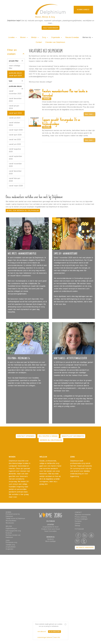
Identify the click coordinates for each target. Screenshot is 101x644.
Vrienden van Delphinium (55, 42)
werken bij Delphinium (51, 440)
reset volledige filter (14, 67)
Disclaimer (78, 521)
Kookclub (9, 533)
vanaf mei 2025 (15, 139)
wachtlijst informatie (73, 436)
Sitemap (77, 526)
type (11, 81)
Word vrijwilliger (51, 541)
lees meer (89, 114)
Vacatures (50, 539)
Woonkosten (10, 523)
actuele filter (14, 61)
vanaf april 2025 (15, 135)
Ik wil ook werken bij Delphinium (23, 211)
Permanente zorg (11, 542)
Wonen (24, 37)
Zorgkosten (9, 549)
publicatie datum (15, 86)
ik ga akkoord (55, 632)
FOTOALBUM (79, 529)
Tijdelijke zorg (10, 545)
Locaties (12, 37)
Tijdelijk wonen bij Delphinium (15, 518)
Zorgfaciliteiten (11, 547)
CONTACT (78, 512)
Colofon (78, 523)
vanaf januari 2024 (14, 107)
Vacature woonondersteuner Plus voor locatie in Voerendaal (65, 93)
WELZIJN (9, 526)
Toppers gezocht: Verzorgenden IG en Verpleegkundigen (61, 122)
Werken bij (88, 37)
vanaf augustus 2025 (15, 150)
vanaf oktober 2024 (14, 124)
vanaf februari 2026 (14, 180)
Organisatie (57, 37)
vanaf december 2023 (15, 100)
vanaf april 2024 (15, 113)
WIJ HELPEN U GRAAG (48, 436)
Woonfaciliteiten (11, 521)
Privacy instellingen (81, 519)
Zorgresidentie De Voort (50, 527)
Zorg (45, 37)
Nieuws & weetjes (72, 37)
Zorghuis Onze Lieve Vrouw (50, 529)
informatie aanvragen (85, 547)
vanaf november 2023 (15, 92)
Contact (39, 42)
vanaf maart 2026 (16, 186)
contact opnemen (26, 436)
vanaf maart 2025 (16, 130)
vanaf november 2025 (15, 165)
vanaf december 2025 (15, 172)
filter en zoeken (12, 52)
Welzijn (35, 37)
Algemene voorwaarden (83, 515)
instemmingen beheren (45, 637)
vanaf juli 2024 (15, 118)
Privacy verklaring (81, 517)
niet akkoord (42, 632)
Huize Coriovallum (51, 531)
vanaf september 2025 (16, 158)
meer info (57, 637)
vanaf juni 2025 (15, 144)
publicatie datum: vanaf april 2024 (15, 74)
